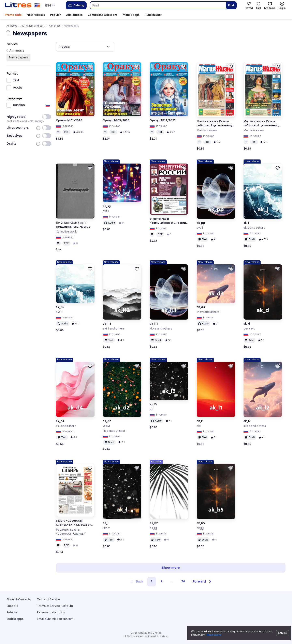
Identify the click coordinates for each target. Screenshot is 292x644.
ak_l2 (247, 421)
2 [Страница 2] (162, 581)
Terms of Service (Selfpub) (55, 606)
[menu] (51, 5)
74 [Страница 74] (183, 581)
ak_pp (201, 223)
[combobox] (158, 5)
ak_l (106, 523)
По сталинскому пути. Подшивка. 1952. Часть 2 (73, 225)
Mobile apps (131, 15)
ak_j (246, 223)
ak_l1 (200, 421)
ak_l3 (153, 404)
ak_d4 (60, 421)
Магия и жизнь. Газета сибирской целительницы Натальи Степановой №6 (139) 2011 (215, 123)
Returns (12, 612)
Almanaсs (15, 50)
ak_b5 (201, 523)
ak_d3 (201, 307)
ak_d (247, 324)
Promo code (13, 15)
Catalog (76, 5)
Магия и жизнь (207, 130)
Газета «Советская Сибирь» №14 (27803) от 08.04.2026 (74, 523)
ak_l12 (60, 307)
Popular (55, 15)
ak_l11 (154, 324)
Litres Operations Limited (146, 633)
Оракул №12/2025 (163, 120)
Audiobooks (74, 15)
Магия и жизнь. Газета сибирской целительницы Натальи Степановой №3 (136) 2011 (262, 123)
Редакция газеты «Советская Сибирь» (71, 532)
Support (12, 606)
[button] (202, 582)
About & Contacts (18, 599)
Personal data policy (51, 612)
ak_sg (107, 206)
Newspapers (18, 57)
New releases (36, 15)
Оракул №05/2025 (116, 120)
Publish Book (154, 15)
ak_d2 (107, 421)
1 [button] (152, 581)
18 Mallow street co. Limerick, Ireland (146, 636)
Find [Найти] (231, 5)
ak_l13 (107, 324)
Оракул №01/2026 (69, 120)
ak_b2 (154, 523)
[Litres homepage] (22, 5)
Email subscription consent (55, 619)
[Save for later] (90, 67)
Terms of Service (48, 599)
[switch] (47, 117)
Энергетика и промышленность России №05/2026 (168, 221)
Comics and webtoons (103, 15)
